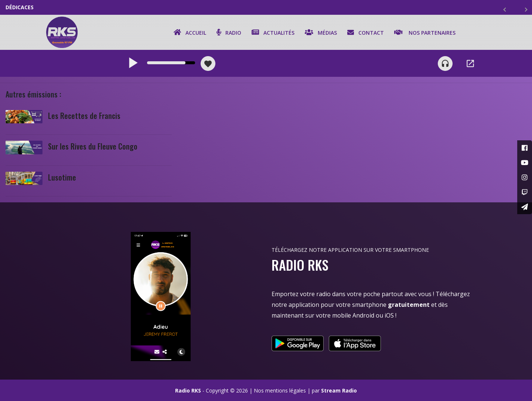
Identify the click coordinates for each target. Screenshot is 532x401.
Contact (366, 32)
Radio (229, 32)
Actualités (273, 32)
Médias (321, 32)
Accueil (190, 32)
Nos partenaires (425, 32)
